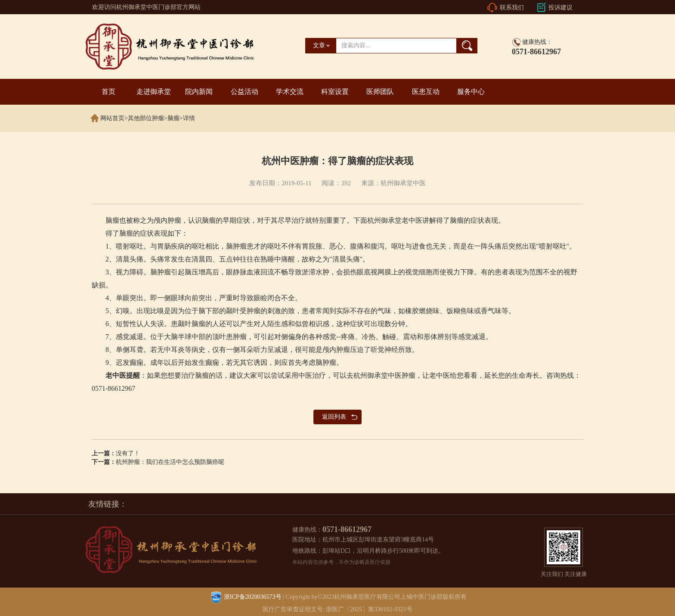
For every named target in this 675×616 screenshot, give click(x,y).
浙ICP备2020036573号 (253, 597)
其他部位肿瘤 (146, 118)
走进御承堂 (154, 92)
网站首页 (112, 118)
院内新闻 (199, 92)
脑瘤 (173, 118)
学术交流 (290, 92)
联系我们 (512, 8)
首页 (108, 92)
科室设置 (335, 92)
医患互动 (426, 92)
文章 (319, 45)
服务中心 (471, 92)
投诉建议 (560, 8)
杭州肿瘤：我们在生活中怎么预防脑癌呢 (170, 462)
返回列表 (334, 417)
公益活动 (245, 92)
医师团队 (380, 92)
